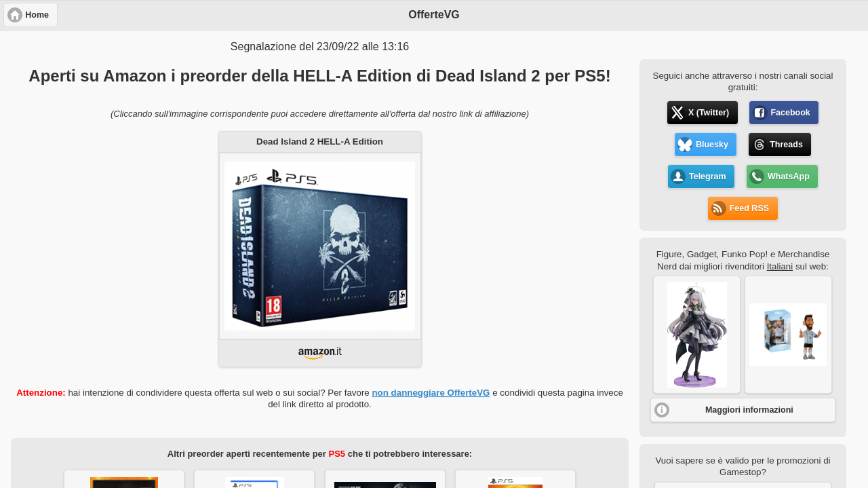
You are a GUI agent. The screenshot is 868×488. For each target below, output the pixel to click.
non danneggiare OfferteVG (431, 393)
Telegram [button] (708, 176)
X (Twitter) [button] (709, 113)
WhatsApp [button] (789, 176)
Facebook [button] (790, 113)
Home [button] (37, 15)
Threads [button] (786, 145)
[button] (697, 335)
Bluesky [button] (712, 145)
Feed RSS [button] (749, 208)
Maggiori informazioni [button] (749, 410)
